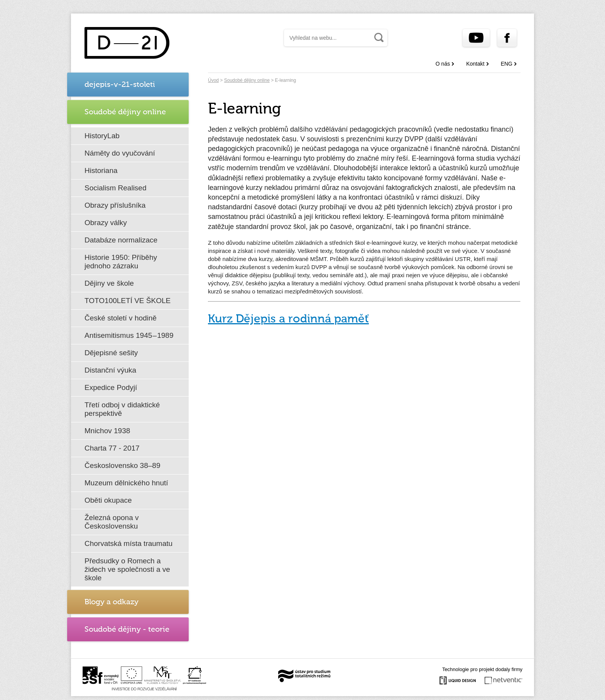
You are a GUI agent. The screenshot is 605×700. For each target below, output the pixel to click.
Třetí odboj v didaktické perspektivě (122, 409)
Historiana (101, 170)
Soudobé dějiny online (247, 80)
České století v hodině (121, 318)
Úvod (213, 80)
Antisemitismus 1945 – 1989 (129, 335)
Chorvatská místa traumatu (128, 543)
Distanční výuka (110, 370)
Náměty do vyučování (120, 153)
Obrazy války (106, 223)
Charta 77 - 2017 (112, 448)
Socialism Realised (116, 188)
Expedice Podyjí (111, 387)
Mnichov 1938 (107, 431)
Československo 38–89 (122, 465)
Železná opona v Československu (112, 522)
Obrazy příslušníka (115, 205)
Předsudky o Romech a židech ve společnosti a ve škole (127, 569)
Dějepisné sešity (111, 353)
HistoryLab (102, 136)
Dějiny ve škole (109, 283)
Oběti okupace (108, 500)
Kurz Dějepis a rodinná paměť (288, 319)
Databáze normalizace (121, 240)
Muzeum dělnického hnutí (126, 483)
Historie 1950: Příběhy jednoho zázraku (121, 262)
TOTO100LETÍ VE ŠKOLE (128, 301)
